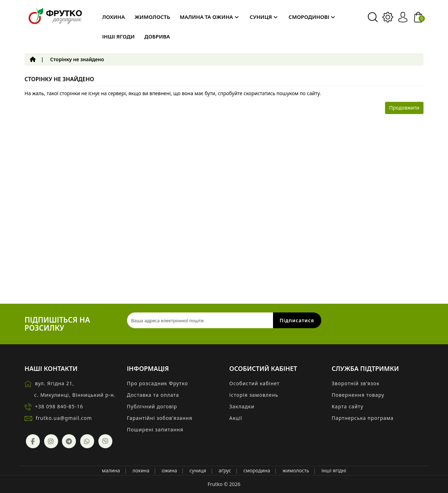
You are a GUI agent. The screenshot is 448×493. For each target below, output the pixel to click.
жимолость (296, 470)
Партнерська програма (363, 418)
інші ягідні (334, 470)
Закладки (242, 406)
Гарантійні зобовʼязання (160, 418)
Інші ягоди (118, 36)
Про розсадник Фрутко (158, 383)
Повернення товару (358, 395)
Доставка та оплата (153, 395)
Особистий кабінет (254, 383)
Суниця (264, 17)
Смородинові (312, 17)
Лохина (114, 17)
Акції (236, 418)
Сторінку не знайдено (77, 59)
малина (111, 470)
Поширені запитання (155, 429)
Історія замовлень (254, 395)
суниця (198, 470)
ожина (169, 470)
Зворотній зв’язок (356, 383)
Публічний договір (152, 406)
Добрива (157, 36)
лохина (141, 470)
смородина (257, 470)
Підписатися (297, 320)
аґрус (225, 470)
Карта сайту (348, 406)
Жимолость (152, 17)
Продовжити (404, 108)
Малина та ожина (209, 17)
